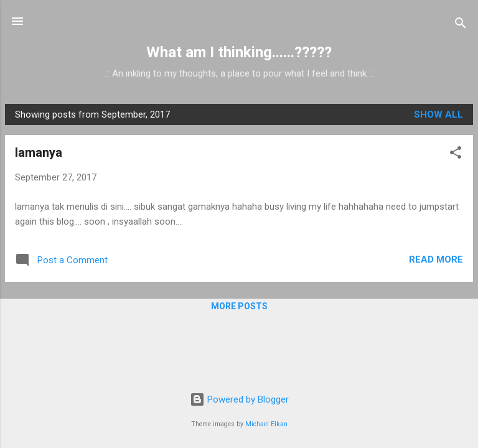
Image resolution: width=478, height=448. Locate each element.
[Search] (461, 25)
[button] (456, 155)
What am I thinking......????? (239, 52)
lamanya (39, 152)
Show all (438, 114)
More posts (239, 306)
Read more (436, 259)
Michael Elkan (266, 424)
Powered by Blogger (239, 399)
